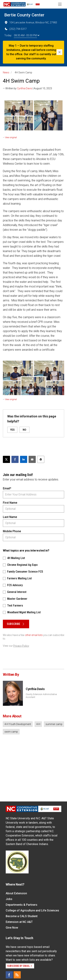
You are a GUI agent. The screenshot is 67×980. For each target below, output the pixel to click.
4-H (38, 724)
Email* (7, 488)
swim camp (11, 732)
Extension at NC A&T (19, 922)
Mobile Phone (12, 531)
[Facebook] (9, 975)
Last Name (10, 517)
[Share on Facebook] (15, 459)
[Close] (59, 52)
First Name (10, 503)
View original (11, 137)
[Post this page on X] (6, 459)
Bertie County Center (24, 15)
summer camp (54, 724)
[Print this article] (41, 459)
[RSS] (17, 975)
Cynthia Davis (25, 88)
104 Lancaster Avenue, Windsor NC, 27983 (31, 22)
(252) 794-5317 (15, 29)
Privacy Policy (21, 646)
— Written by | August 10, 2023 (27, 88)
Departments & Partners (22, 905)
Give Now (12, 928)
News (6, 72)
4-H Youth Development (18, 724)
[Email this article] (32, 459)
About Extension (16, 893)
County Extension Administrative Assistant (41, 696)
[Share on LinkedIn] (24, 459)
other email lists (34, 635)
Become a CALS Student (22, 916)
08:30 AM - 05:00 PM (27, 35)
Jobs (9, 899)
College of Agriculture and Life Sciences (32, 910)
